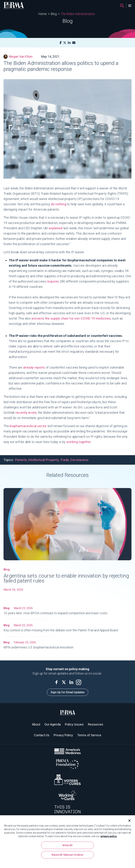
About (36, 724)
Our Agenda (53, 724)
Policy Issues (74, 724)
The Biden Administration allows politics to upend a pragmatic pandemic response (79, 14)
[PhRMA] (14, 6)
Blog (54, 14)
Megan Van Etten (18, 57)
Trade (65, 460)
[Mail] (74, 43)
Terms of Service (89, 735)
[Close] (128, 821)
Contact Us (42, 735)
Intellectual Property (43, 460)
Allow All (67, 846)
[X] (65, 43)
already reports (34, 367)
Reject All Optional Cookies (67, 856)
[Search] (122, 6)
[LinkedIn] (69, 43)
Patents (21, 460)
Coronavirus (79, 460)
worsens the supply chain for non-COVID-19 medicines (71, 318)
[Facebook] (61, 43)
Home (43, 14)
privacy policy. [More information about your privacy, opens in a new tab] (109, 837)
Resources (96, 724)
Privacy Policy (63, 735)
